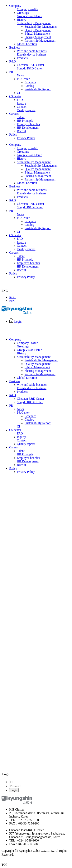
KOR (12, 297)
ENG (12, 301)
